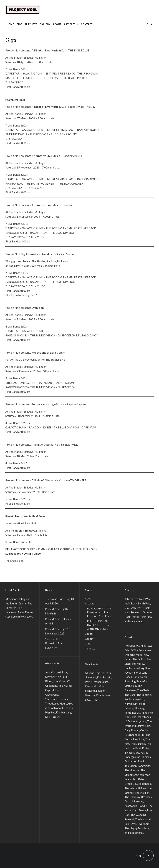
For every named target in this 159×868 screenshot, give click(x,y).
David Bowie (132, 646)
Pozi (88, 682)
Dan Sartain (104, 677)
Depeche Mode (134, 655)
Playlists (31, 24)
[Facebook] (147, 24)
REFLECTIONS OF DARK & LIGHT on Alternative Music (98, 625)
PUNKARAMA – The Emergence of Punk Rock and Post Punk (99, 612)
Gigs (19, 24)
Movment (11, 599)
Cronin (23, 603)
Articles (70, 24)
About (57, 24)
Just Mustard (53, 672)
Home (10, 24)
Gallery (45, 24)
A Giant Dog (92, 673)
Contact (87, 24)
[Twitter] (151, 24)
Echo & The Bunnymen (138, 650)
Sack (64, 672)
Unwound (90, 677)
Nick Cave (147, 646)
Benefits (106, 673)
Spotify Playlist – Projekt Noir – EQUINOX (55, 643)
